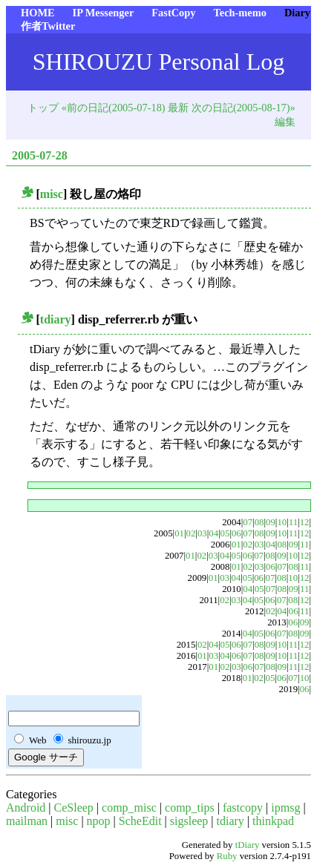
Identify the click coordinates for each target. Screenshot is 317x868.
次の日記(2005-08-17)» (244, 108)
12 (305, 522)
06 (236, 533)
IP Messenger (104, 13)
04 (213, 533)
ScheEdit (140, 821)
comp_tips (190, 808)
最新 (178, 108)
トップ (43, 108)
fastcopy (243, 808)
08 (259, 522)
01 (179, 533)
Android (26, 808)
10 (282, 522)
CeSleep (74, 808)
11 (293, 522)
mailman (27, 821)
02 (191, 533)
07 (248, 522)
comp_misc (129, 808)
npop (99, 821)
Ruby (227, 856)
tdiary (56, 319)
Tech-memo (239, 13)
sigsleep (189, 821)
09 (271, 522)
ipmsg (285, 808)
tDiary (248, 845)
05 (225, 533)
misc (52, 194)
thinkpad (273, 821)
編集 (285, 122)
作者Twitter (48, 26)
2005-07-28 (40, 155)
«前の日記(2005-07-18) (114, 108)
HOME (38, 13)
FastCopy (173, 13)
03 (202, 533)
